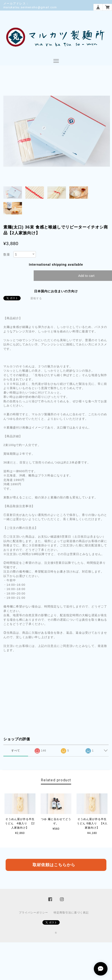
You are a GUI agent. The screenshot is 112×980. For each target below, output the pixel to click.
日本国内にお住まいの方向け (56, 291)
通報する (36, 298)
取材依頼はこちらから (54, 865)
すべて (16, 751)
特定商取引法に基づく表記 (71, 913)
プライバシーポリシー (33, 913)
